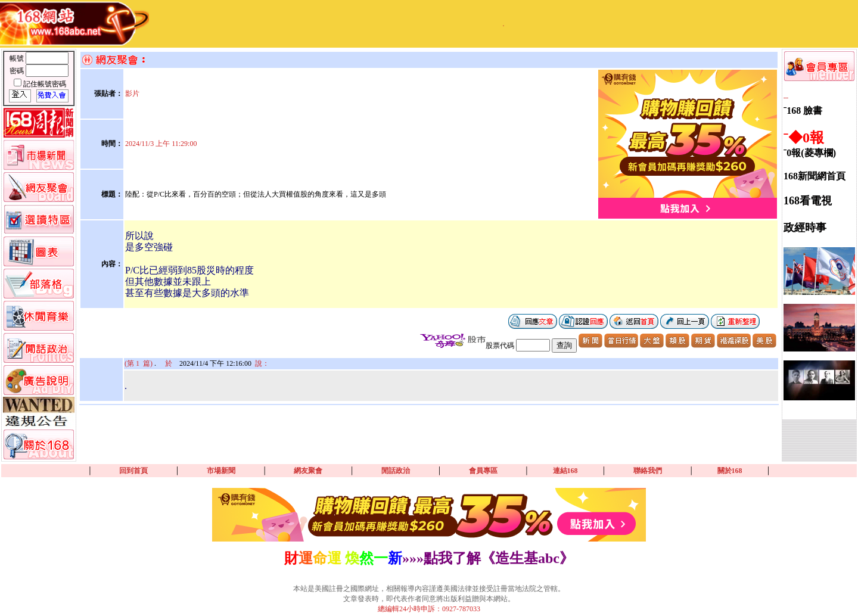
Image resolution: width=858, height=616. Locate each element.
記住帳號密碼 (45, 84)
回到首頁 (133, 471)
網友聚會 (308, 471)
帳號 (18, 58)
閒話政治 (396, 471)
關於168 (730, 471)
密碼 (18, 71)
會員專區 (483, 471)
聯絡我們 (648, 471)
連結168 (565, 471)
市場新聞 (221, 471)
